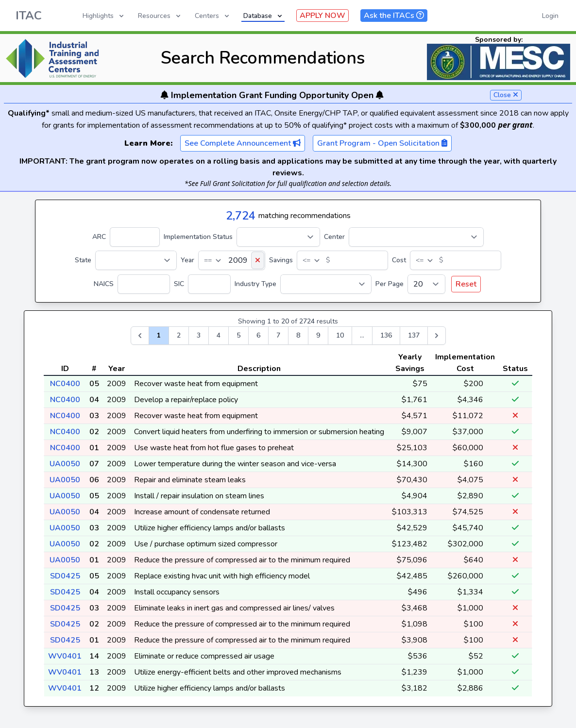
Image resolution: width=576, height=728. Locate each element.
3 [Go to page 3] (199, 335)
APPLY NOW (322, 16)
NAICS (104, 284)
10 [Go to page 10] (340, 335)
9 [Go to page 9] (318, 335)
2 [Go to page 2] (179, 335)
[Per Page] (426, 284)
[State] (136, 260)
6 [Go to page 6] (258, 335)
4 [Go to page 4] (219, 335)
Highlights (104, 16)
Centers (213, 16)
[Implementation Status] (278, 237)
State (83, 260)
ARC (99, 237)
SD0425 (65, 576)
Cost (399, 260)
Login (550, 16)
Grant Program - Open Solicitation (382, 143)
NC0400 (65, 384)
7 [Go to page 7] (278, 335)
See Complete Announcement (243, 143)
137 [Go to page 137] (414, 335)
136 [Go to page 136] (386, 335)
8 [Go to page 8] (298, 335)
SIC (179, 284)
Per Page (390, 284)
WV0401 (65, 656)
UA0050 (65, 464)
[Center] (416, 237)
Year (187, 260)
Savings (281, 260)
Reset (466, 284)
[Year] (232, 260)
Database (263, 16)
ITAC (29, 16)
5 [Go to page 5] (238, 335)
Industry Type (255, 284)
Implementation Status (198, 237)
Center (334, 237)
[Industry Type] (326, 284)
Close (506, 95)
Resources (160, 16)
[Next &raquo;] (437, 336)
